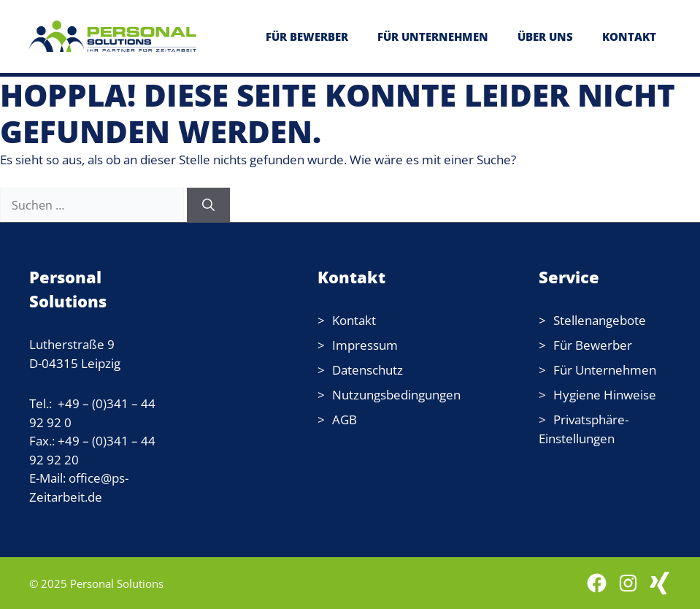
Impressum (365, 345)
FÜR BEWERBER (307, 37)
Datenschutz (368, 370)
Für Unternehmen (605, 370)
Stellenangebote (600, 320)
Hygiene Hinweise (605, 395)
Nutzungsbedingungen (396, 395)
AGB (345, 420)
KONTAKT (629, 37)
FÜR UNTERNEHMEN (433, 37)
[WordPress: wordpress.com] (659, 583)
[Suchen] (208, 205)
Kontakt (354, 320)
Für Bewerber (593, 345)
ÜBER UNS (545, 37)
